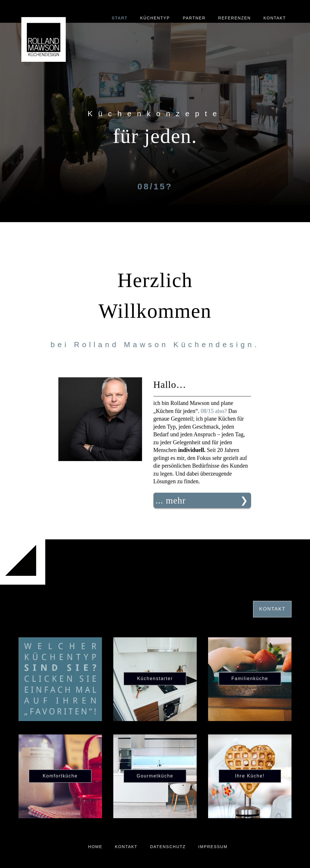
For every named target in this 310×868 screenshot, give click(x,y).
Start (120, 18)
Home (95, 847)
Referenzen (234, 18)
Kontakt (275, 18)
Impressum (213, 847)
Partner (194, 18)
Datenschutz (168, 847)
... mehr (171, 500)
